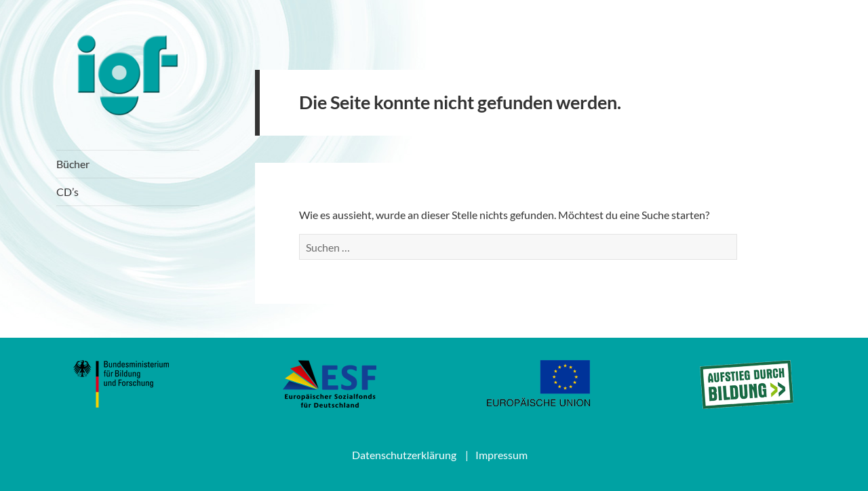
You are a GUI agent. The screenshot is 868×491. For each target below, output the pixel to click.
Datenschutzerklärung (404, 455)
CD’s (67, 192)
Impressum (501, 455)
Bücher (73, 164)
